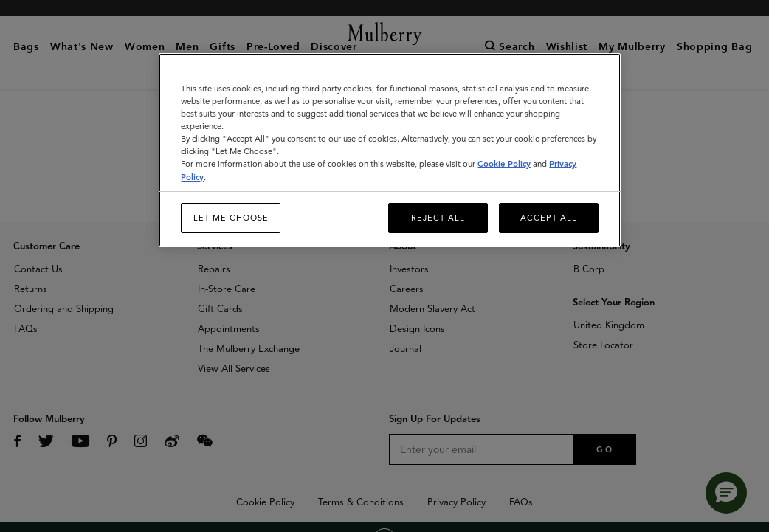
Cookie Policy (504, 164)
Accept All (549, 218)
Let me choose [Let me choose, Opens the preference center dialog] (231, 218)
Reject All (438, 218)
